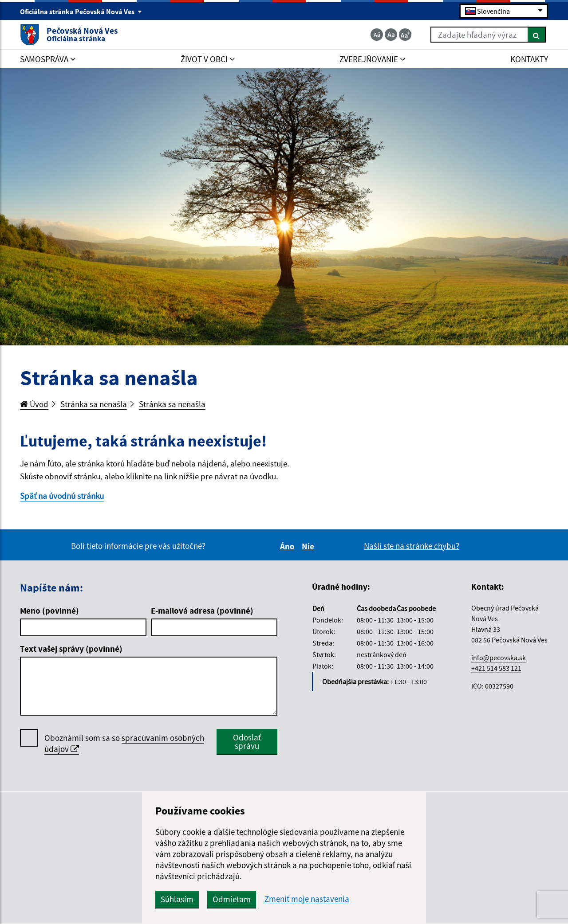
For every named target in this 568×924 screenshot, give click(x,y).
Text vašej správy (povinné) (71, 649)
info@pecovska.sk (499, 658)
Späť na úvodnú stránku (62, 496)
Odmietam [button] (232, 899)
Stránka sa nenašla (94, 404)
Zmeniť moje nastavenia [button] (307, 899)
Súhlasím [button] (177, 899)
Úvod (34, 404)
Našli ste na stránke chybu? (412, 546)
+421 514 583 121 (496, 668)
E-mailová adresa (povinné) (202, 611)
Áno (289, 546)
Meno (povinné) (49, 611)
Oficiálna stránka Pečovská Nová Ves (81, 12)
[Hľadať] (537, 35)
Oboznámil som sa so (124, 744)
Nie (309, 546)
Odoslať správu (247, 742)
